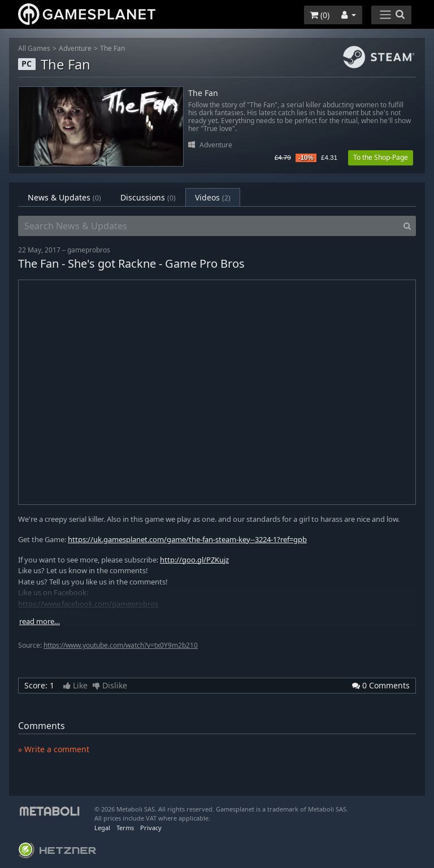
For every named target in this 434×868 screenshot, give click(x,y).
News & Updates (64, 197)
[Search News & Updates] (209, 226)
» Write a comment (54, 749)
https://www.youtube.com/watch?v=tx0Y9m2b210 (121, 645)
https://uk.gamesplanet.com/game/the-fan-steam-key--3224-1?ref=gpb (187, 539)
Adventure (75, 48)
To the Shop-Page (381, 157)
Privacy (151, 828)
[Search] (407, 226)
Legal (102, 828)
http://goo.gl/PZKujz (194, 560)
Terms (125, 828)
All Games (34, 48)
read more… (40, 621)
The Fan (112, 48)
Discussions (148, 197)
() (320, 15)
